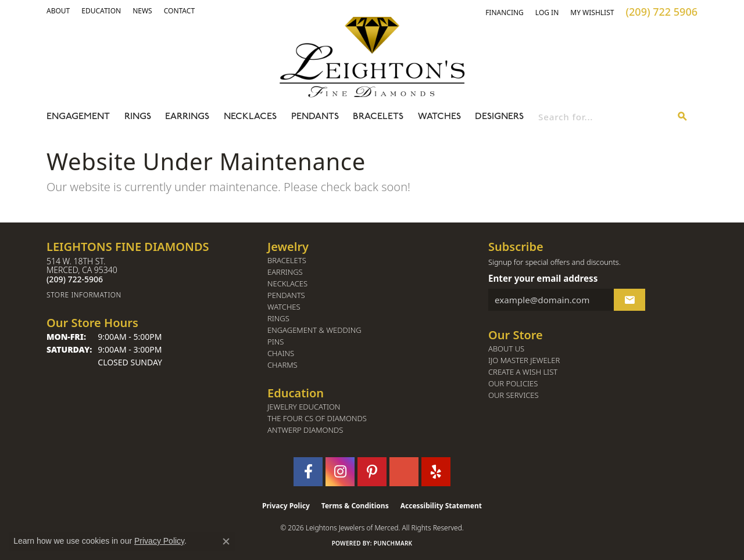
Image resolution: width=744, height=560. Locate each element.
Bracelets (378, 117)
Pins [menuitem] (276, 342)
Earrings (187, 117)
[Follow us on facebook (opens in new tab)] (308, 472)
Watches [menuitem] (284, 307)
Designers (499, 117)
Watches (439, 117)
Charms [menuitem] (282, 365)
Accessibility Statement (441, 506)
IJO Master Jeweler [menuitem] (524, 360)
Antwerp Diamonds (305, 430)
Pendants (315, 117)
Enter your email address (543, 278)
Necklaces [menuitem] (287, 284)
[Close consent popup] (226, 541)
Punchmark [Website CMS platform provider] (393, 543)
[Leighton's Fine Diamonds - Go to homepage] (372, 57)
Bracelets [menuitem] (287, 261)
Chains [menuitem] (281, 353)
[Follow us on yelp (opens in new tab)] (436, 472)
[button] (58, 11)
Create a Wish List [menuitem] (523, 372)
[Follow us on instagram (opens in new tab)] (340, 472)
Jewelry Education (304, 407)
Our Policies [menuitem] (513, 384)
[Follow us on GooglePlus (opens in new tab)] (404, 472)
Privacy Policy (286, 506)
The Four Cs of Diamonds (317, 419)
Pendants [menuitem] (286, 295)
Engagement (78, 117)
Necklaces (250, 117)
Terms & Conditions (355, 506)
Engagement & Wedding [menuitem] (314, 330)
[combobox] (603, 117)
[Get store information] (151, 295)
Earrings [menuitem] (285, 272)
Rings (138, 117)
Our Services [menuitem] (514, 395)
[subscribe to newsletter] (629, 300)
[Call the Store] (75, 279)
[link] (101, 11)
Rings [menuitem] (278, 319)
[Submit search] (682, 117)
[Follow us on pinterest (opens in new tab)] (372, 472)
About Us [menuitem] (506, 349)
